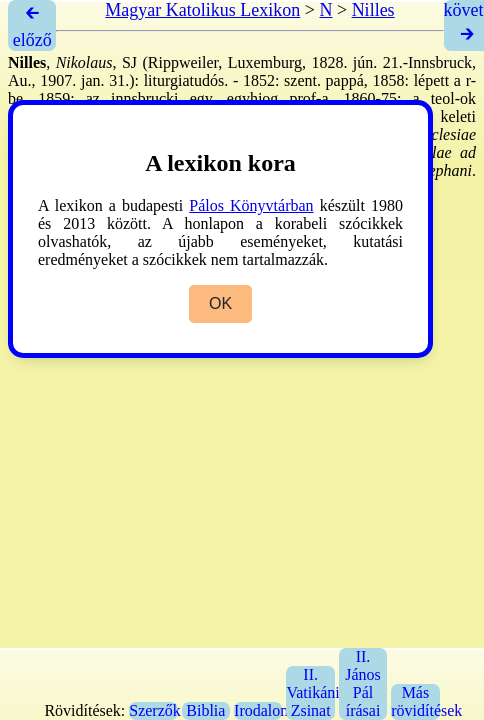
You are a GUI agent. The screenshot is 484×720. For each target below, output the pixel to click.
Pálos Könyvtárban (251, 205)
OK (220, 303)
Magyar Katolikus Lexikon (202, 10)
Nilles (373, 10)
